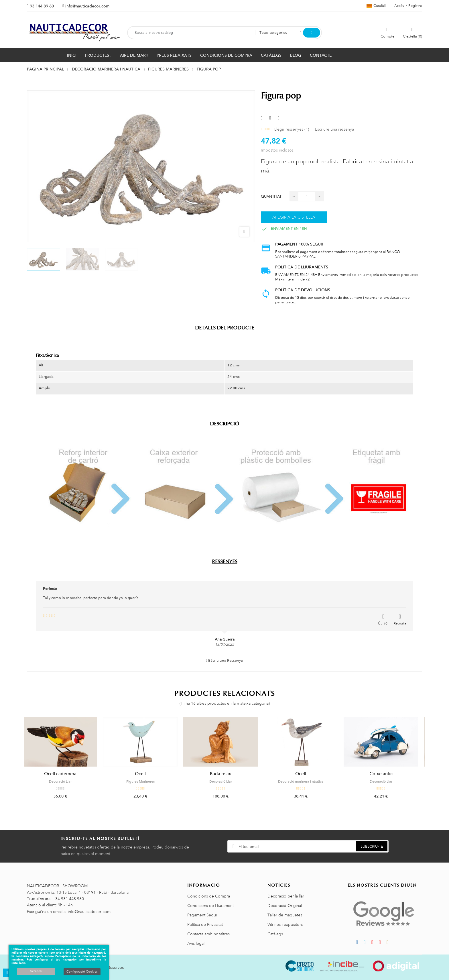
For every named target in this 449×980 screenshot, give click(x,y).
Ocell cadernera (64, 774)
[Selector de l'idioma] (376, 6)
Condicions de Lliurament (210, 906)
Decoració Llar (64, 781)
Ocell (144, 774)
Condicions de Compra (209, 896)
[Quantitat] (307, 196)
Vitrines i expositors (285, 924)
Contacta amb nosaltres (208, 934)
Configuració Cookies (82, 972)
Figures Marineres (144, 781)
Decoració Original (285, 906)
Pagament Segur (202, 915)
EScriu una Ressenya (225, 661)
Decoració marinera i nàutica (305, 781)
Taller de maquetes (285, 915)
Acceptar (36, 971)
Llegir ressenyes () (292, 129)
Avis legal (196, 943)
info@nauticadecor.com (87, 6)
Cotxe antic (385, 774)
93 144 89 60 (42, 6)
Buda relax (224, 774)
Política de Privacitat (205, 924)
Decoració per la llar (286, 896)
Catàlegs (275, 934)
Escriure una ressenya (334, 129)
